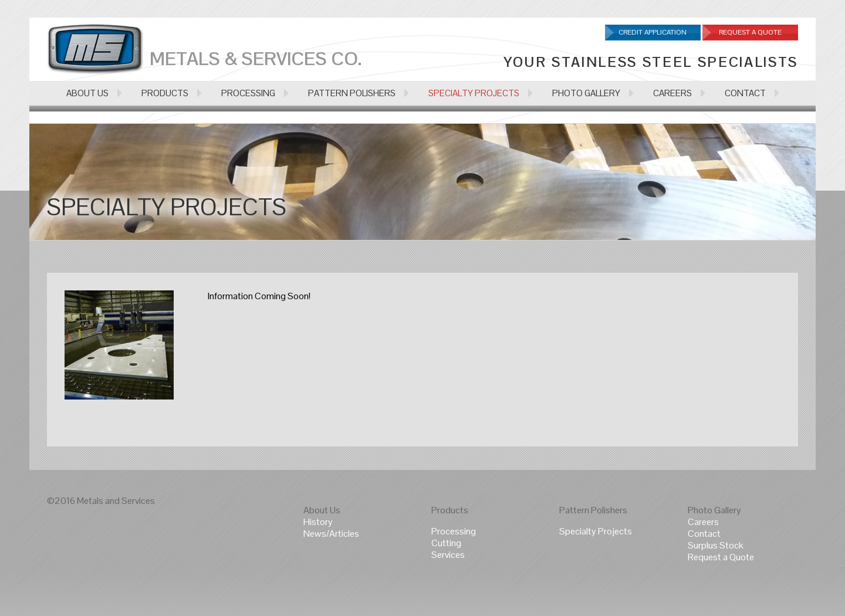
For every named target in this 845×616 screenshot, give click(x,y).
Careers (703, 522)
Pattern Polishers (593, 510)
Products (450, 510)
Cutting (446, 543)
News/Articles (331, 534)
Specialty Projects (596, 531)
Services (448, 555)
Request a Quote (721, 557)
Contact (704, 534)
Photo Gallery (714, 510)
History (318, 522)
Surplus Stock (716, 545)
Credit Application (653, 32)
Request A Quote (750, 32)
